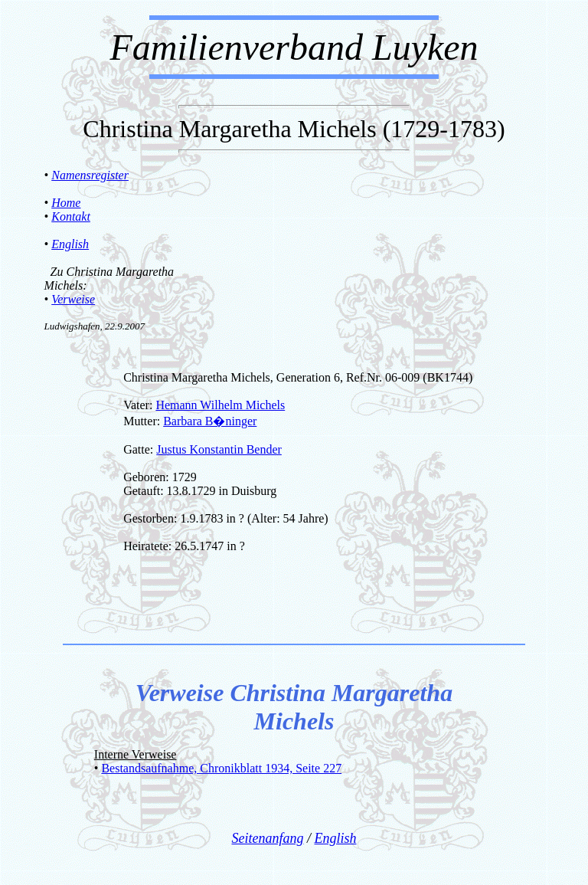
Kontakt (71, 216)
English (70, 244)
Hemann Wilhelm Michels (220, 405)
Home (66, 203)
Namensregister (90, 175)
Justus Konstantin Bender (219, 449)
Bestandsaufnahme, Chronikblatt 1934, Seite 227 (221, 768)
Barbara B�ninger (210, 421)
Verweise (73, 299)
